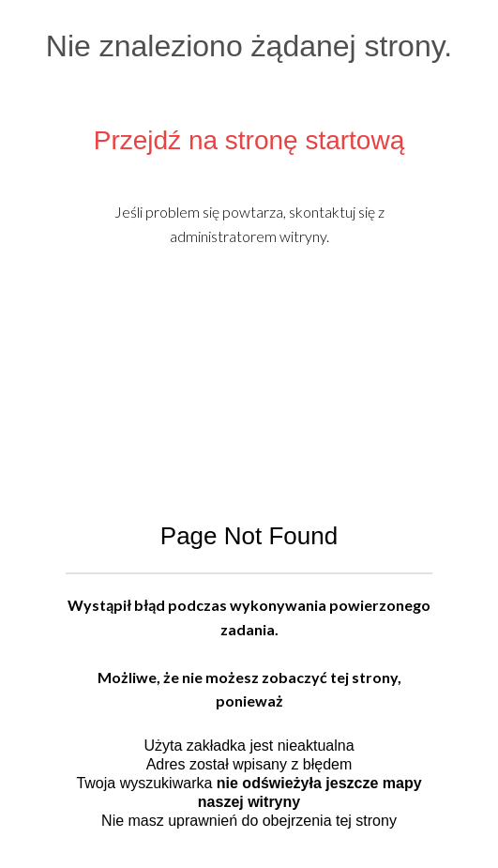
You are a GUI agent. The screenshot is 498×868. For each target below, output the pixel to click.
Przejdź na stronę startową (249, 140)
